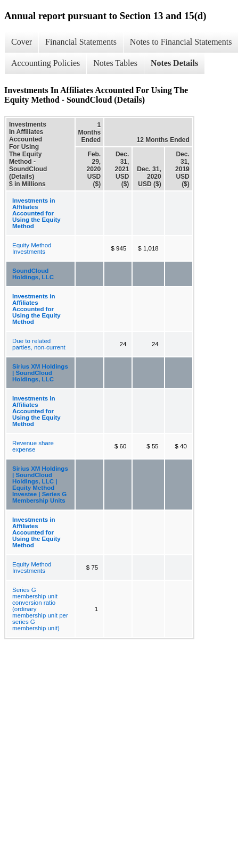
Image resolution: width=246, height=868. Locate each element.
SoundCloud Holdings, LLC (33, 274)
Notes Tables (115, 63)
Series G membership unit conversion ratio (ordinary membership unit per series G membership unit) (40, 609)
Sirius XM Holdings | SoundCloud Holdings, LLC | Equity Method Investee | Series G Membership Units (40, 485)
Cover (22, 42)
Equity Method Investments (32, 248)
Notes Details (174, 63)
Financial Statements (81, 42)
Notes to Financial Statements (181, 42)
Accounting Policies (46, 63)
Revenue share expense (33, 446)
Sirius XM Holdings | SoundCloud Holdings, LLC (40, 373)
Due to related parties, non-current (39, 344)
